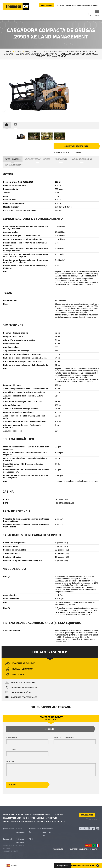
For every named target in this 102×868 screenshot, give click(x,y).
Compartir (78, 153)
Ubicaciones (39, 822)
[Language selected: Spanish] (15, 866)
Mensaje (11, 762)
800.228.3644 (46, 5)
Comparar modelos (13, 165)
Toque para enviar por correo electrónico (77, 5)
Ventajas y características (35, 159)
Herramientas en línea (12, 818)
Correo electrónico (64, 738)
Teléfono (11, 750)
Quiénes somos (29, 818)
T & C (31, 840)
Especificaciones (12, 159)
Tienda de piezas (53, 822)
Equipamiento (57, 159)
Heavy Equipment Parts (34, 815)
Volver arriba (92, 819)
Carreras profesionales (47, 818)
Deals (63, 822)
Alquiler (20, 815)
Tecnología (58, 815)
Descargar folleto (61, 153)
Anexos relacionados (77, 159)
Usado (12, 815)
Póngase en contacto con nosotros (18, 822)
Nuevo (19, 52)
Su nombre (12, 738)
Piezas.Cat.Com (48, 829)
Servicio (49, 815)
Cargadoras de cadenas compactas (37, 54)
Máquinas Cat (33, 52)
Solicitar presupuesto (77, 146)
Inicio (9, 52)
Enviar (13, 785)
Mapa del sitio (8, 840)
